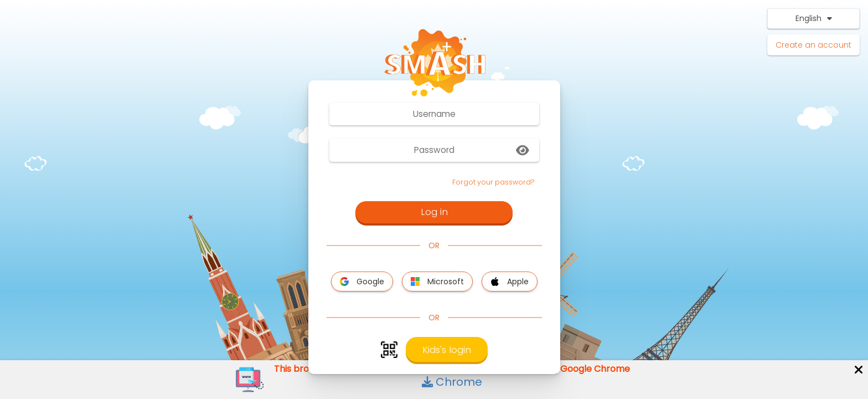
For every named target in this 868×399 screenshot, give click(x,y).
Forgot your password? (494, 182)
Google (362, 282)
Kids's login (447, 350)
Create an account (813, 45)
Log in (434, 212)
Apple (510, 282)
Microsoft (437, 282)
